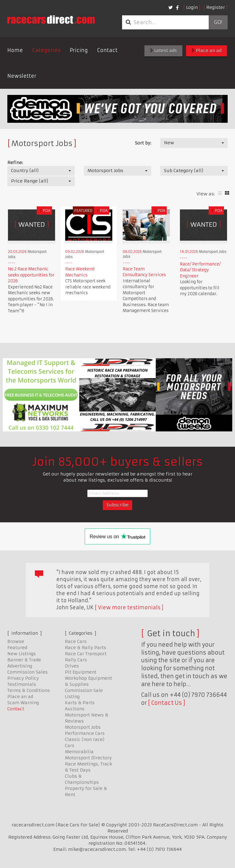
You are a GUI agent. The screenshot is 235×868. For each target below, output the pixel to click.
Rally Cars (76, 660)
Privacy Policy (23, 678)
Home (15, 50)
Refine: (15, 163)
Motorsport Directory (88, 758)
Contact (107, 50)
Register (216, 7)
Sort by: (143, 143)
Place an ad (207, 51)
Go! (218, 22)
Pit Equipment (81, 672)
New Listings (22, 654)
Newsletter (22, 76)
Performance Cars (85, 733)
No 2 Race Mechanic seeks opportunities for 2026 (31, 275)
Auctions (75, 709)
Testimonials (22, 684)
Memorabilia (79, 752)
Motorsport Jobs (83, 727)
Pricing (79, 50)
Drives (72, 666)
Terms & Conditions (29, 690)
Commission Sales (28, 672)
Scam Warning (23, 703)
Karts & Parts (80, 703)
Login (192, 7)
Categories (46, 50)
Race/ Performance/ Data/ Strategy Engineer (200, 270)
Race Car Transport (86, 654)
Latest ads (163, 51)
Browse (16, 641)
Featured (17, 648)
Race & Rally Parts (86, 648)
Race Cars (76, 641)
